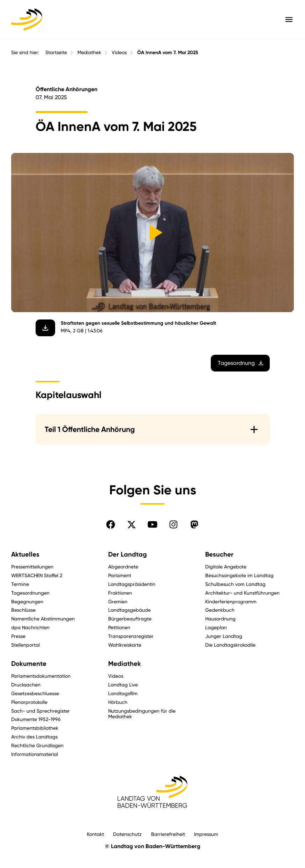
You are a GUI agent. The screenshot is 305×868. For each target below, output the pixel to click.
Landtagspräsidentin (132, 584)
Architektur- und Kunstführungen (242, 593)
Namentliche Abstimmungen (43, 619)
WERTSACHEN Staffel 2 (37, 575)
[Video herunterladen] (45, 328)
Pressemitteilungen (32, 567)
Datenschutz (127, 834)
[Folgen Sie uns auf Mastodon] (194, 524)
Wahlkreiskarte (125, 645)
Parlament (120, 575)
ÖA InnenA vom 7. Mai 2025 (168, 53)
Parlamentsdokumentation (41, 676)
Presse (18, 636)
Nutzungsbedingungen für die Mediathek (142, 714)
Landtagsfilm (123, 693)
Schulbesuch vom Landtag (235, 584)
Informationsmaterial (35, 754)
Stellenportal (25, 645)
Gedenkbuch (220, 610)
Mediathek (89, 52)
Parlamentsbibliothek (35, 728)
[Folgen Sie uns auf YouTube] (152, 524)
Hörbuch (118, 702)
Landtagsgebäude (129, 610)
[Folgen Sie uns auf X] (132, 524)
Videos (119, 52)
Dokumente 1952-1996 (36, 719)
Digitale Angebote (226, 567)
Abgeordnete (123, 567)
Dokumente (29, 664)
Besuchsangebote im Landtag (239, 575)
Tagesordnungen (30, 593)
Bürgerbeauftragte (130, 619)
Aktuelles (25, 554)
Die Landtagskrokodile (230, 645)
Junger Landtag (224, 636)
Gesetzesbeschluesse (35, 693)
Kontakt (95, 834)
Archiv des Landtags (34, 737)
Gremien (118, 601)
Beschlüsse (23, 610)
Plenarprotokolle (29, 702)
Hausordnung (220, 619)
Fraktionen (120, 593)
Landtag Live (123, 685)
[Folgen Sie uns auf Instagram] (173, 524)
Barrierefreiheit (168, 834)
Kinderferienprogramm (231, 601)
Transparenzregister (131, 636)
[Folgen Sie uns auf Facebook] (111, 524)
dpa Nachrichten (30, 627)
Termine (20, 584)
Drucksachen (26, 685)
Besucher (219, 554)
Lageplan (216, 627)
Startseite (56, 52)
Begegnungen (27, 601)
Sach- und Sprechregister (40, 711)
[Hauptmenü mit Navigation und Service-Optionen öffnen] (289, 20)
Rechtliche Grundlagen (37, 745)
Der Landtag (128, 554)
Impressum (206, 834)
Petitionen (119, 627)
